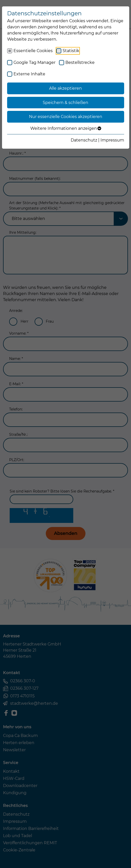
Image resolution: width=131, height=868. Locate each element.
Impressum (112, 140)
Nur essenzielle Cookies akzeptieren (66, 117)
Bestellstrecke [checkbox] (80, 62)
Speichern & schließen (65, 103)
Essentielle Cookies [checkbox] (33, 51)
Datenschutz (84, 140)
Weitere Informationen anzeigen (65, 128)
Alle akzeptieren (65, 88)
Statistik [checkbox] (71, 51)
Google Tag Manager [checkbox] (34, 62)
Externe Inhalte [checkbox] (29, 74)
